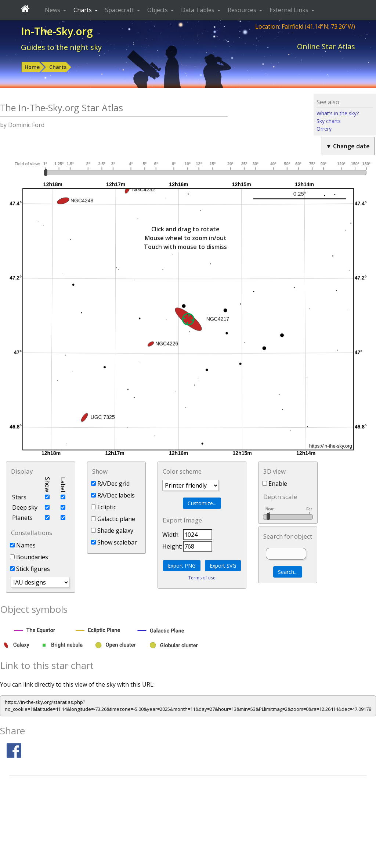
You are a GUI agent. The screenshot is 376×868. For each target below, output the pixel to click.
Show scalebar (114, 542)
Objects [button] (158, 10)
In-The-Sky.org (57, 31)
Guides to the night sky (61, 47)
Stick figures (30, 569)
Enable (275, 484)
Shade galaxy (112, 531)
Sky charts (329, 121)
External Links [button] (290, 10)
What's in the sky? (338, 113)
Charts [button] (83, 10)
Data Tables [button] (198, 10)
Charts (58, 67)
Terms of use (202, 578)
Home (32, 67)
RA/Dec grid (110, 484)
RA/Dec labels (113, 495)
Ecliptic (104, 507)
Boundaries (29, 557)
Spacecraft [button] (120, 10)
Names (23, 545)
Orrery (324, 129)
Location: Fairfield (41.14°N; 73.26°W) (305, 26)
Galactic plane (113, 519)
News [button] (53, 10)
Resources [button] (243, 10)
